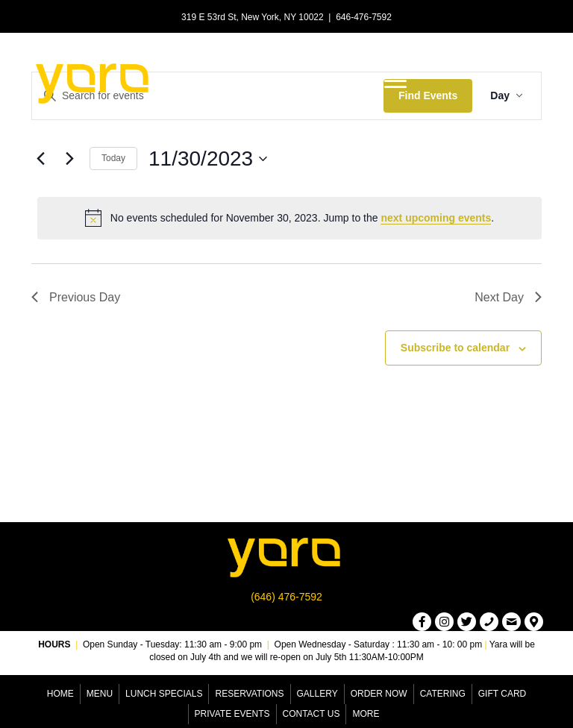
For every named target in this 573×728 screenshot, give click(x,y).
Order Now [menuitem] (379, 694)
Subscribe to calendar (455, 348)
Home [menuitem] (60, 694)
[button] (422, 622)
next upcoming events (436, 218)
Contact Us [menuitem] (311, 714)
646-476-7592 (364, 17)
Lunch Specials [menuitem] (164, 694)
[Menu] (395, 81)
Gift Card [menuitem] (502, 694)
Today (113, 158)
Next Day (508, 297)
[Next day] (69, 159)
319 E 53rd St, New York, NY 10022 (253, 17)
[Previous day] (40, 159)
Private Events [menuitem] (232, 714)
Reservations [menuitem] (249, 694)
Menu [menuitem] (100, 694)
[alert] (289, 218)
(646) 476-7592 (286, 597)
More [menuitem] (366, 714)
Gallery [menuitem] (317, 694)
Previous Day (76, 297)
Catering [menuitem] (443, 694)
